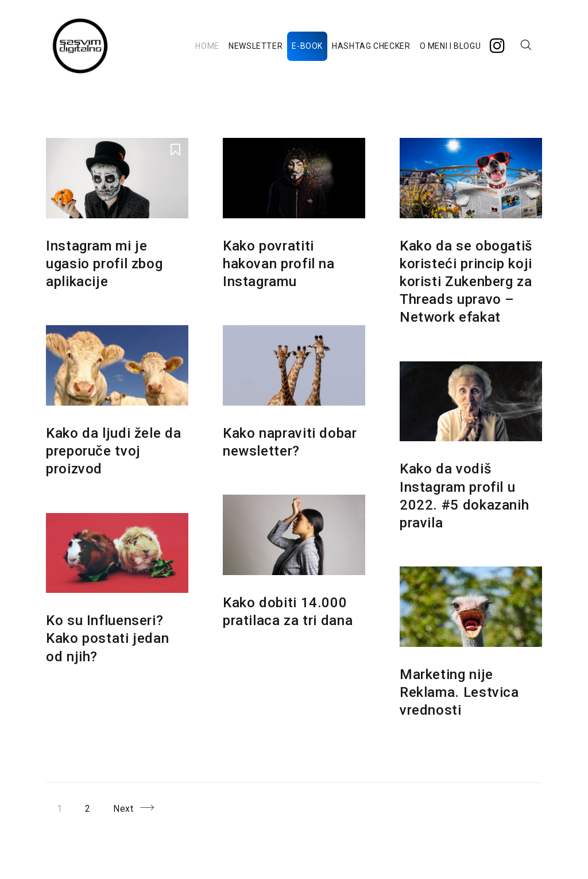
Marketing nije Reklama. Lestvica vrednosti (459, 692)
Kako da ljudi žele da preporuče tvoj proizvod (113, 451)
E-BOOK (307, 46)
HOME (207, 46)
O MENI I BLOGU (450, 46)
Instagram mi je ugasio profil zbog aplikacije (104, 264)
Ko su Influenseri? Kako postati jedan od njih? (107, 638)
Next (123, 809)
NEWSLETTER (256, 46)
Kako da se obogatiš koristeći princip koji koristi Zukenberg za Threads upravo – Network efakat (466, 282)
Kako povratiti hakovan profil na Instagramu (279, 264)
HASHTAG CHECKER (371, 46)
